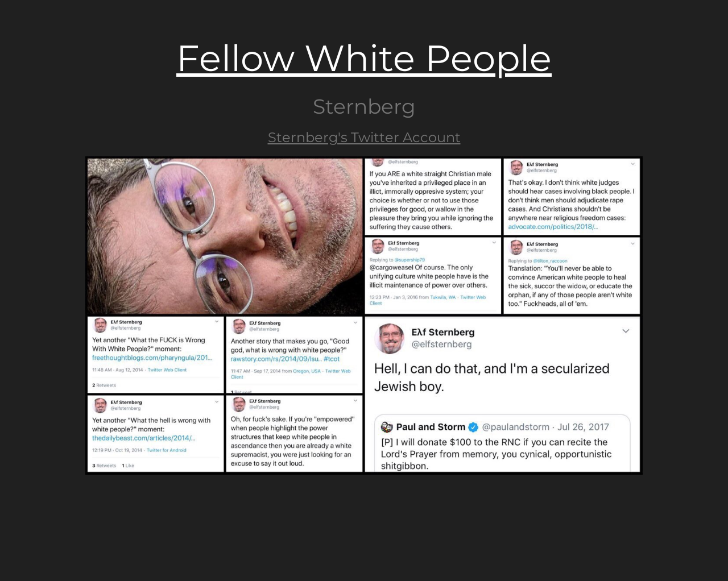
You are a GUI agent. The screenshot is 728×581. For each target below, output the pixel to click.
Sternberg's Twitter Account (364, 137)
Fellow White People (364, 58)
